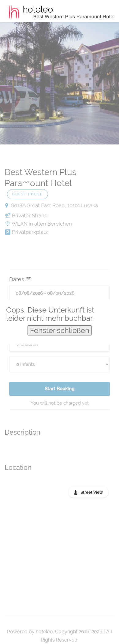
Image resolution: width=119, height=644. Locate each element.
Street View (92, 492)
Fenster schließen (60, 330)
